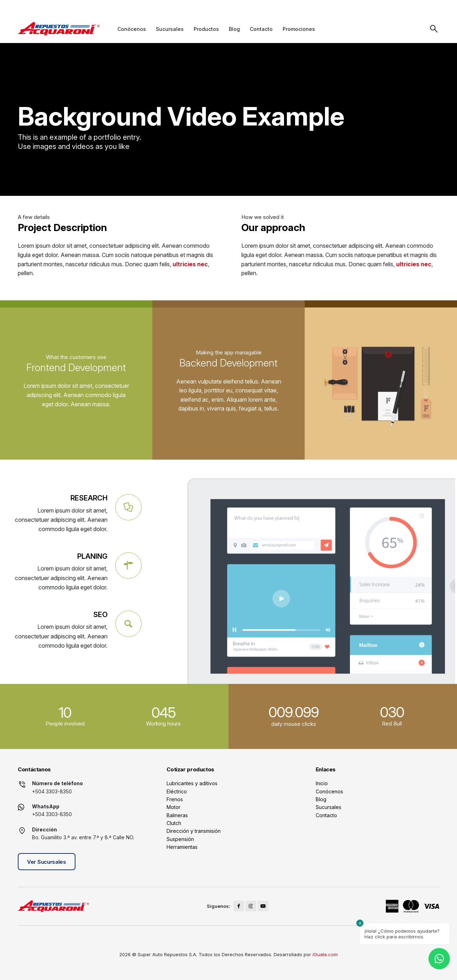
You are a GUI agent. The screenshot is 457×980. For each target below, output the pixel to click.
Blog (321, 799)
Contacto (326, 815)
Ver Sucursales (47, 862)
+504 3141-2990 (145, 7)
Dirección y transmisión (194, 831)
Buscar (434, 29)
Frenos (175, 799)
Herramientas (182, 847)
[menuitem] (132, 29)
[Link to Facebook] (408, 7)
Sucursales (329, 807)
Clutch (174, 823)
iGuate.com (325, 954)
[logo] (59, 29)
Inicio (322, 783)
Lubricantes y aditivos (192, 783)
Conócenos (329, 791)
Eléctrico (177, 791)
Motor (174, 807)
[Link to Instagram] (421, 7)
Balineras (177, 815)
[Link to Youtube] (434, 7)
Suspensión (180, 839)
